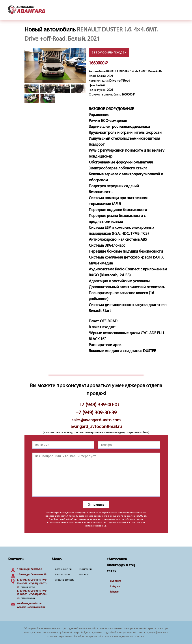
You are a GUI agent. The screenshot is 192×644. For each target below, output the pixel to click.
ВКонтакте (115, 581)
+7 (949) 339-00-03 (27, 591)
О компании (85, 569)
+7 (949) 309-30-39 (96, 413)
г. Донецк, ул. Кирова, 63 (29, 569)
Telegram (115, 592)
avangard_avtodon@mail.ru (96, 427)
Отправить (96, 505)
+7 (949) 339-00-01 (99, 405)
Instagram (115, 587)
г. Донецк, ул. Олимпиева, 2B (32, 575)
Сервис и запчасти (65, 580)
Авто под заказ (62, 575)
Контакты (84, 575)
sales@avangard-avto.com (96, 420)
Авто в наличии (63, 569)
